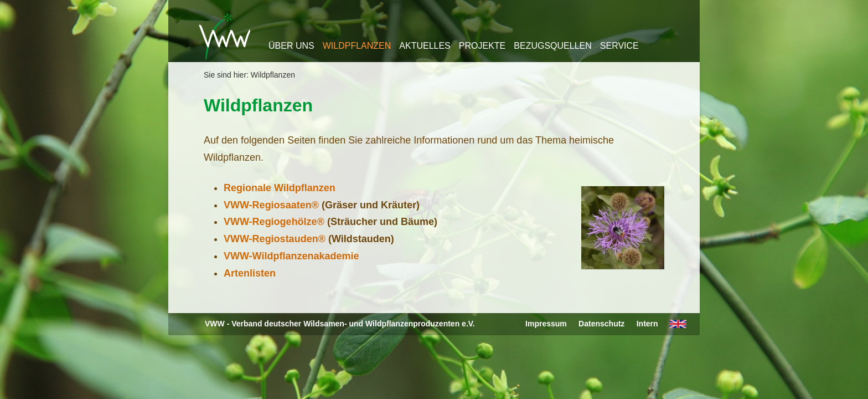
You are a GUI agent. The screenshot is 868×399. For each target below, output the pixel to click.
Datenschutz (601, 324)
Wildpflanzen (357, 46)
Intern (647, 324)
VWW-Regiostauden (271, 239)
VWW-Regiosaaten (268, 205)
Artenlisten (250, 273)
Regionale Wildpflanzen (280, 188)
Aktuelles (425, 46)
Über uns (291, 46)
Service (619, 46)
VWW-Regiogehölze (270, 222)
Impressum (546, 324)
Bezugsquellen (552, 46)
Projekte (482, 46)
